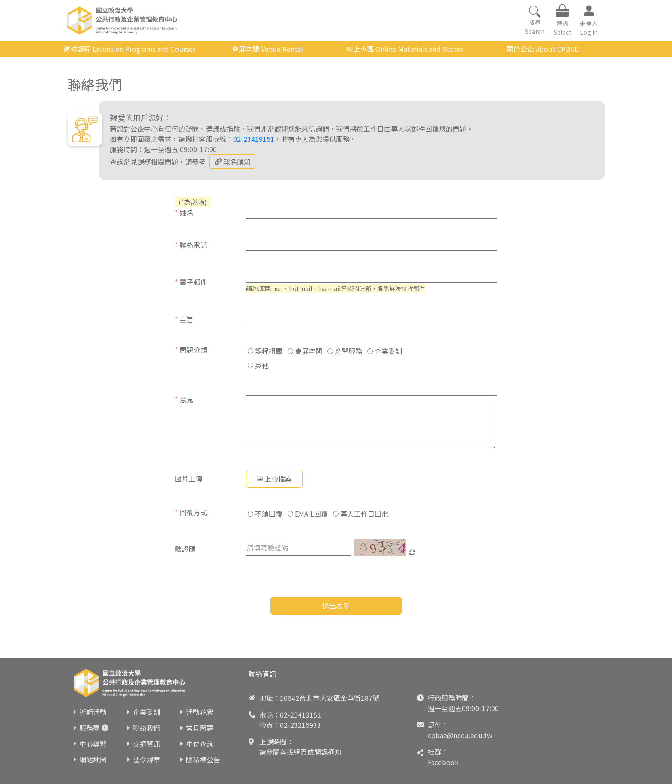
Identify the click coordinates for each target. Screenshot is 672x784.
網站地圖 (93, 760)
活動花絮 (200, 712)
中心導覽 (93, 744)
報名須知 (233, 162)
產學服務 (345, 351)
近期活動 (93, 712)
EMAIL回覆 (308, 514)
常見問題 (200, 728)
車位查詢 (200, 744)
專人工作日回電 (361, 514)
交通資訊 (147, 744)
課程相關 (265, 351)
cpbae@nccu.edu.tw (460, 735)
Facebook (443, 762)
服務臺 (90, 728)
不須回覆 (265, 514)
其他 (258, 365)
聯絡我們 (147, 728)
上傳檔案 (274, 479)
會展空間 (305, 351)
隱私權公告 (203, 760)
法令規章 (147, 760)
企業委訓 (385, 351)
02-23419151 (254, 139)
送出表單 (336, 606)
